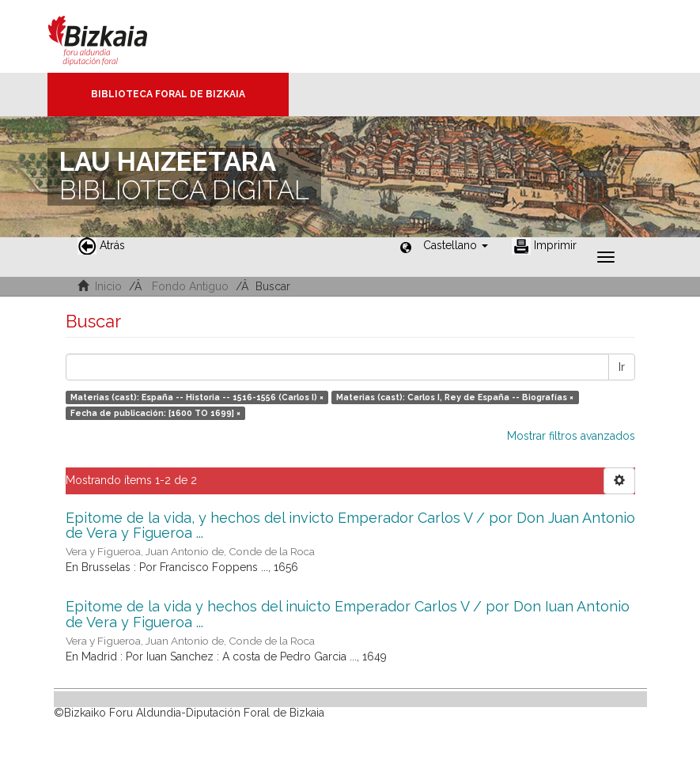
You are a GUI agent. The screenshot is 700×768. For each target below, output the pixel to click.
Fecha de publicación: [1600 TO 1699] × (155, 413)
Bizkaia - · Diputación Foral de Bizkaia (114, 36)
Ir (622, 367)
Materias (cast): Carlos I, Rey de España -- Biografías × (455, 397)
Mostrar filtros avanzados (571, 436)
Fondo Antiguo (190, 286)
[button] (456, 245)
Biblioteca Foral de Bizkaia (168, 94)
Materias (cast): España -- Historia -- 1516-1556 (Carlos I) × (197, 397)
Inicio (108, 286)
